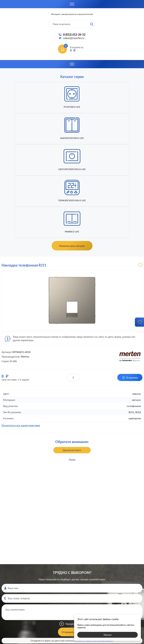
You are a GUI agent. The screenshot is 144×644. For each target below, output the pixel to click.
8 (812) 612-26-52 (74, 34)
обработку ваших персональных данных (94, 547)
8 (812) (72, 586)
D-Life (13, 268)
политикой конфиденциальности (95, 641)
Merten (25, 263)
